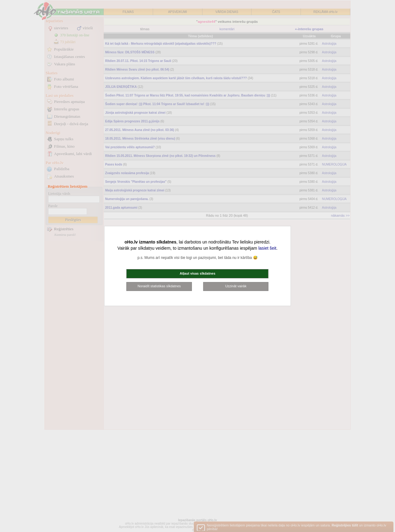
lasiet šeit (267, 248)
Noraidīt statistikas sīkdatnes (159, 286)
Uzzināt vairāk (236, 286)
